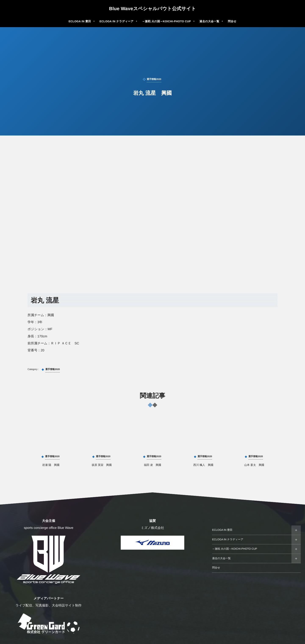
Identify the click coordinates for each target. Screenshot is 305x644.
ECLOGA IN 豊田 (222, 530)
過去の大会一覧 (221, 558)
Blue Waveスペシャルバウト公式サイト (152, 9)
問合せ (216, 568)
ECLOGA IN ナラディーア (228, 539)
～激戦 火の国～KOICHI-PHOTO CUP (235, 549)
